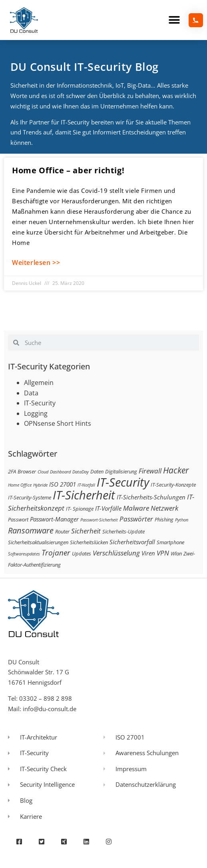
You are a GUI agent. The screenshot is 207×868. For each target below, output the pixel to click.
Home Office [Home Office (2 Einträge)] (20, 485)
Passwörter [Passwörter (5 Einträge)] (136, 519)
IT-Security (40, 403)
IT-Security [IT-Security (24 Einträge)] (123, 482)
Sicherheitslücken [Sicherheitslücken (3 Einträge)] (89, 542)
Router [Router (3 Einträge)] (62, 531)
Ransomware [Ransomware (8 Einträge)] (31, 530)
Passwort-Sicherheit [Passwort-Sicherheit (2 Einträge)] (99, 520)
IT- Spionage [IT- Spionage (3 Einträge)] (80, 509)
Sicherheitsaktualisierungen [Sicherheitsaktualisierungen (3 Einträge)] (38, 542)
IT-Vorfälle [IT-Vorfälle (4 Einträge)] (108, 508)
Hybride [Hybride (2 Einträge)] (40, 485)
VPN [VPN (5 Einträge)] (163, 553)
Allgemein (39, 383)
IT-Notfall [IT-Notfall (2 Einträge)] (86, 485)
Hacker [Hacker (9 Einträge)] (176, 470)
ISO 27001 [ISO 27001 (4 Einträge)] (63, 484)
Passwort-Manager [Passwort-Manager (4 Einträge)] (54, 519)
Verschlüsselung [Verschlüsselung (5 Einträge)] (116, 553)
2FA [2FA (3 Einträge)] (12, 471)
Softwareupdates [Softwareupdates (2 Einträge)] (24, 554)
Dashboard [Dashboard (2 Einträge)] (60, 472)
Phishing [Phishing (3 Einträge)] (164, 519)
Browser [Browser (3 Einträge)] (27, 471)
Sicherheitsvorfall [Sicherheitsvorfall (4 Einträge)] (132, 542)
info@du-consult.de (50, 709)
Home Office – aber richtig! (68, 170)
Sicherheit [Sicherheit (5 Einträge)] (86, 531)
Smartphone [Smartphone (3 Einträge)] (170, 542)
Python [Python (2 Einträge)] (182, 520)
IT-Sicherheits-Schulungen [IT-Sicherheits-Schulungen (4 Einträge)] (151, 497)
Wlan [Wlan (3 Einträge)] (176, 553)
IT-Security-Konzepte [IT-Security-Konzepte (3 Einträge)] (173, 485)
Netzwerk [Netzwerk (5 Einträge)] (164, 508)
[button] (174, 20)
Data (31, 393)
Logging (36, 413)
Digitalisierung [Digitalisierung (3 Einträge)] (121, 471)
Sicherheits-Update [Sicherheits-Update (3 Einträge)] (123, 531)
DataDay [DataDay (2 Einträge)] (81, 472)
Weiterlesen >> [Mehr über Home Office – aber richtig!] (36, 263)
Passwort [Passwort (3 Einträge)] (18, 519)
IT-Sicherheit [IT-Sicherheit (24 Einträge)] (84, 495)
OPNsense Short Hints (58, 423)
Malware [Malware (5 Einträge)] (136, 508)
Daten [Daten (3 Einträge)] (97, 471)
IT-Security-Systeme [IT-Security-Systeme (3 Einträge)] (30, 497)
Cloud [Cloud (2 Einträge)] (43, 472)
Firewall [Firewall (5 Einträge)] (150, 471)
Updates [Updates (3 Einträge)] (82, 553)
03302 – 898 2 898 (46, 698)
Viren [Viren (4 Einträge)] (148, 553)
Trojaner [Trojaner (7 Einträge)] (56, 552)
